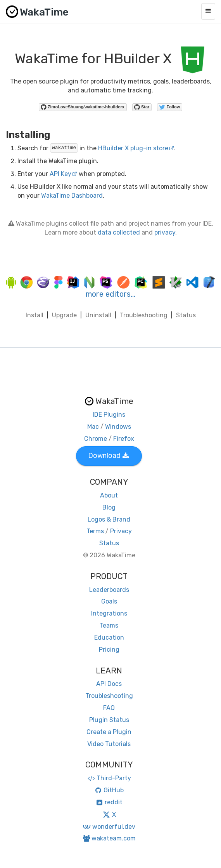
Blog (109, 507)
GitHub (109, 790)
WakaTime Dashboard (72, 196)
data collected (119, 232)
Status (186, 315)
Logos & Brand (109, 519)
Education (109, 638)
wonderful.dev (109, 827)
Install (35, 315)
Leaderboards (109, 590)
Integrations (109, 613)
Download (108, 456)
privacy (165, 232)
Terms (95, 531)
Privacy (121, 531)
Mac (93, 427)
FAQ (109, 708)
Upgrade (64, 315)
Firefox (124, 439)
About (109, 495)
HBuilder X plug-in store (136, 148)
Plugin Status (109, 720)
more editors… (110, 294)
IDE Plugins (109, 415)
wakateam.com (109, 838)
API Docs (109, 684)
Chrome (96, 439)
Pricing (109, 650)
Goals (109, 601)
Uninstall (98, 315)
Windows (118, 427)
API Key (63, 174)
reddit (109, 802)
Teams (109, 625)
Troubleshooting (144, 315)
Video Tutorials (109, 744)
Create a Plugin (109, 732)
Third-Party (109, 778)
